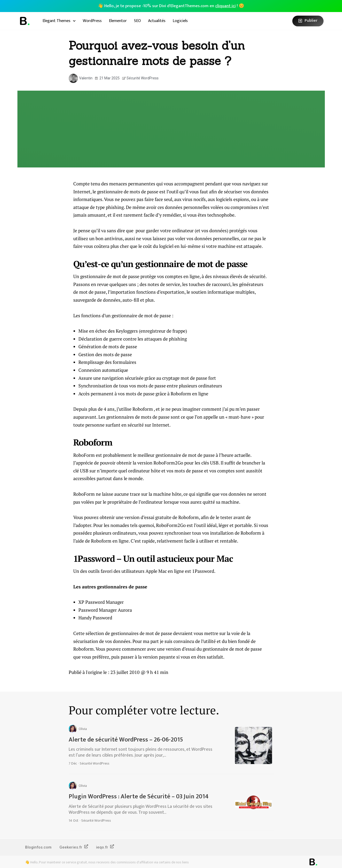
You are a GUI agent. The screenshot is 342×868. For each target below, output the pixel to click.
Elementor (118, 21)
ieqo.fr (106, 847)
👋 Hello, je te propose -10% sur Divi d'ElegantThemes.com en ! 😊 (171, 6)
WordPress (92, 21)
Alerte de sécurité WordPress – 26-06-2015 (126, 740)
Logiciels (180, 21)
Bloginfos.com (38, 847)
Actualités (157, 21)
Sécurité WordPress (143, 78)
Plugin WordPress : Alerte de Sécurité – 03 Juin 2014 (139, 797)
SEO (137, 21)
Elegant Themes (59, 21)
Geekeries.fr (74, 847)
